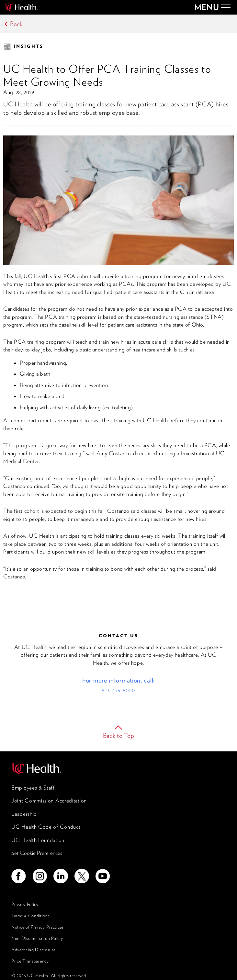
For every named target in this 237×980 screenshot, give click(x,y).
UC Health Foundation (38, 840)
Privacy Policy (25, 904)
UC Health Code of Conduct (46, 827)
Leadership (24, 814)
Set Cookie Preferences (37, 853)
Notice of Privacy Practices (38, 927)
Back (16, 24)
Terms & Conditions (31, 916)
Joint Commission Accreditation (49, 801)
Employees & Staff (33, 788)
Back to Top (119, 736)
